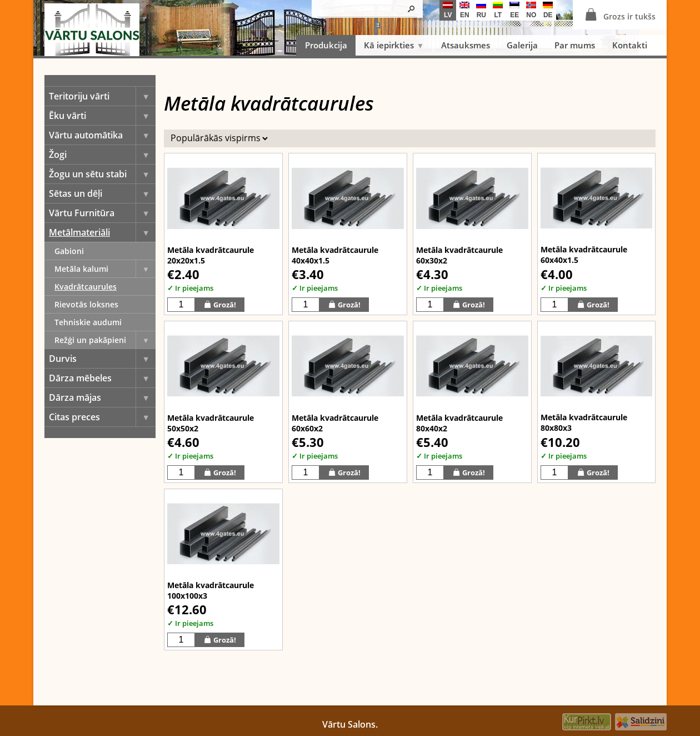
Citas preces (102, 417)
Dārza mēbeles (102, 378)
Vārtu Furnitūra (102, 213)
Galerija (522, 45)
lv (448, 10)
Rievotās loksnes (86, 304)
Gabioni (69, 251)
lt (498, 10)
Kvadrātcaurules (86, 287)
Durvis (102, 359)
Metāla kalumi (105, 269)
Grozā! (220, 304)
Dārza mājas (102, 397)
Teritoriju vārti (102, 96)
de (548, 10)
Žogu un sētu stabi (102, 174)
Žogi (102, 155)
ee (514, 10)
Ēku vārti (102, 116)
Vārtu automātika (102, 135)
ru (481, 10)
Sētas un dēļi (102, 193)
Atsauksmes (466, 45)
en (464, 10)
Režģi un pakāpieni (105, 340)
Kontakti (630, 45)
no (531, 10)
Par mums (575, 45)
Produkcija (326, 45)
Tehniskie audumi (88, 322)
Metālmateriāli (102, 232)
